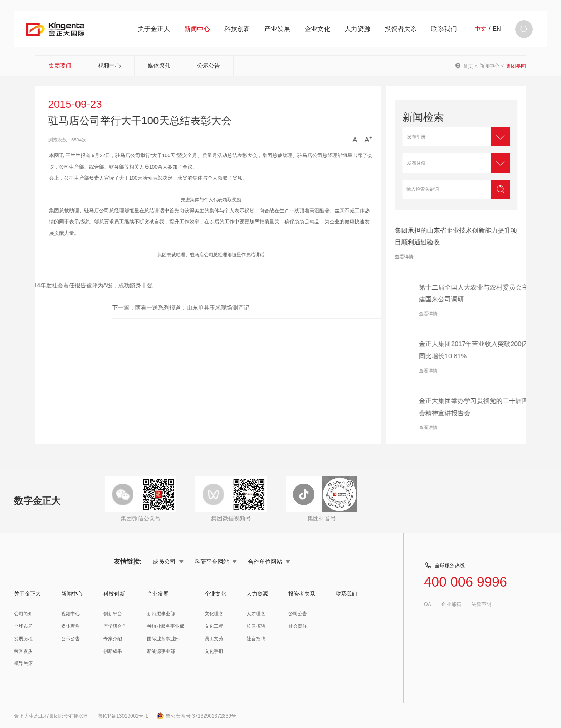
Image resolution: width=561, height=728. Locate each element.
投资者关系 (401, 29)
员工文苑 (214, 639)
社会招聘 (256, 639)
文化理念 (214, 614)
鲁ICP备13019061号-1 (123, 716)
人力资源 (357, 29)
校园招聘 (256, 626)
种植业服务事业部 (166, 626)
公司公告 (298, 614)
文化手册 (214, 651)
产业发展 (277, 29)
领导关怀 (23, 663)
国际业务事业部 (163, 639)
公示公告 (209, 66)
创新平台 (113, 614)
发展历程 (23, 639)
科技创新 (237, 29)
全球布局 (23, 626)
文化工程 (214, 626)
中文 (480, 29)
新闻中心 (197, 29)
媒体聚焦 (159, 66)
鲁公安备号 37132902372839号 (196, 716)
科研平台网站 (216, 562)
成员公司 (168, 562)
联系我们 (444, 29)
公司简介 (23, 614)
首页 (468, 66)
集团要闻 (60, 66)
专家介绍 (113, 639)
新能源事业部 (161, 651)
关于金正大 (154, 29)
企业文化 (317, 29)
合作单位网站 (269, 562)
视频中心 (109, 66)
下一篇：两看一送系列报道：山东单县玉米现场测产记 (283, 307)
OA (428, 604)
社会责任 (298, 626)
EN (497, 29)
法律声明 (481, 604)
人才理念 (256, 614)
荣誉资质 (23, 651)
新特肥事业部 (161, 614)
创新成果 (113, 651)
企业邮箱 (451, 604)
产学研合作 (115, 626)
